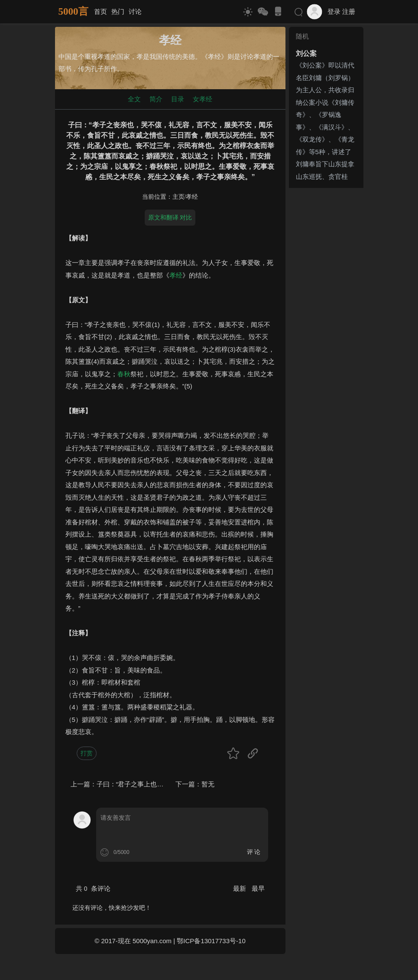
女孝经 (203, 99)
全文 (134, 99)
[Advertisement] (326, 321)
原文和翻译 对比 (170, 217)
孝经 (192, 197)
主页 (178, 197)
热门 (118, 11)
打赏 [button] (87, 753)
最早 (258, 888)
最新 (240, 888)
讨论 (135, 11)
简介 (156, 99)
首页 (100, 11)
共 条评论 (93, 888)
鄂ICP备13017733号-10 (211, 941)
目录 (178, 99)
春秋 (124, 374)
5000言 (73, 11)
